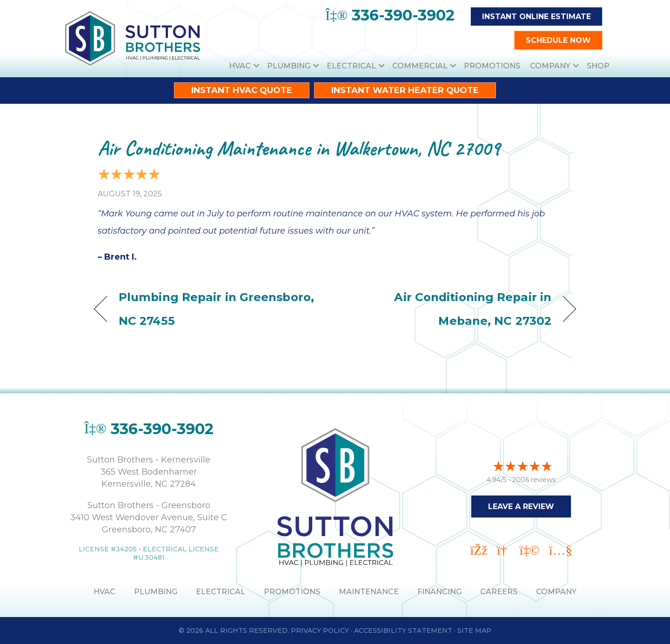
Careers (499, 592)
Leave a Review (521, 506)
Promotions (492, 66)
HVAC (240, 66)
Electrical (351, 66)
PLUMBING (156, 592)
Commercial (420, 66)
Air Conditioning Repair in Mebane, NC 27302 (450, 309)
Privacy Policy (320, 631)
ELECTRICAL (221, 592)
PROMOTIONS (292, 592)
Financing (439, 592)
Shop (598, 66)
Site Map (474, 631)
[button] (256, 66)
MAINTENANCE (369, 592)
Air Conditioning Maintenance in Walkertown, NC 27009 (299, 148)
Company (550, 66)
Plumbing (289, 66)
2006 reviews (534, 480)
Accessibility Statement (403, 631)
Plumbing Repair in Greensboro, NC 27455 (216, 309)
